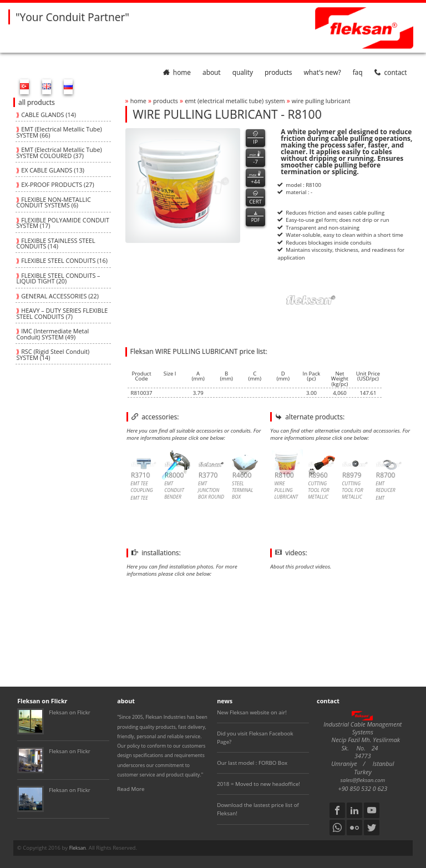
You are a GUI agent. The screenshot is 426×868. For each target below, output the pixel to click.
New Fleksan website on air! (252, 712)
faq (358, 72)
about (212, 72)
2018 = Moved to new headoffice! (258, 784)
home (177, 72)
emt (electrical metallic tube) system (235, 101)
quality (243, 72)
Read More (131, 789)
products (278, 72)
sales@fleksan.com (363, 780)
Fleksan (78, 848)
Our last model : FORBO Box (252, 763)
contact (391, 72)
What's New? (323, 72)
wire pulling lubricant (321, 101)
